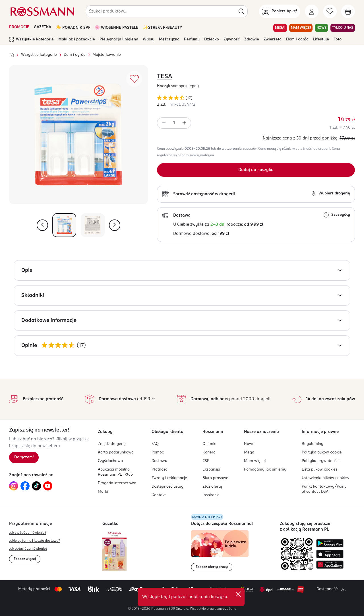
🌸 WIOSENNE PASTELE (117, 28)
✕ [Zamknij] (238, 594)
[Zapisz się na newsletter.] (24, 457)
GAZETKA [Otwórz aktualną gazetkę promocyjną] (43, 27)
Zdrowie (252, 39)
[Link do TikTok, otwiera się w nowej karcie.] (36, 486)
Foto (338, 39)
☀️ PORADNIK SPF (73, 28)
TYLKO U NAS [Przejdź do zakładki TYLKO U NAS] (343, 28)
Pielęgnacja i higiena (119, 39)
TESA (165, 77)
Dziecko (212, 39)
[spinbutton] (174, 123)
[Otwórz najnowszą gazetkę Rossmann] (114, 551)
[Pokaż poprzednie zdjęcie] (42, 225)
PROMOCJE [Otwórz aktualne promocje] (19, 27)
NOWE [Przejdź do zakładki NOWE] (321, 28)
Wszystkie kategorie (31, 40)
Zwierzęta (273, 39)
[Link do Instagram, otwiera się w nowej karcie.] (14, 486)
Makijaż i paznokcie (77, 39)
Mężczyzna (169, 39)
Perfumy (192, 39)
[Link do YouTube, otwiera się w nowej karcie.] (48, 486)
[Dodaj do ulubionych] (134, 79)
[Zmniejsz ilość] (164, 123)
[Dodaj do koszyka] (256, 170)
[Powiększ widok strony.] (343, 589)
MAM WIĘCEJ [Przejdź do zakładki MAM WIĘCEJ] (301, 28)
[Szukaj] (241, 11)
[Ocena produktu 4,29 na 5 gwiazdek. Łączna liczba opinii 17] (256, 99)
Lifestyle (321, 39)
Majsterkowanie (107, 55)
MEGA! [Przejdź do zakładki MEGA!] (280, 28)
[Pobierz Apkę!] (280, 11)
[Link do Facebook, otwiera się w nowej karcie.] (25, 486)
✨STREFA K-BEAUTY (162, 28)
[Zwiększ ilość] (184, 123)
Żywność (232, 39)
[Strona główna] (12, 55)
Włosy (149, 39)
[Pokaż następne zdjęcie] (115, 225)
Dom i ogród (297, 39)
